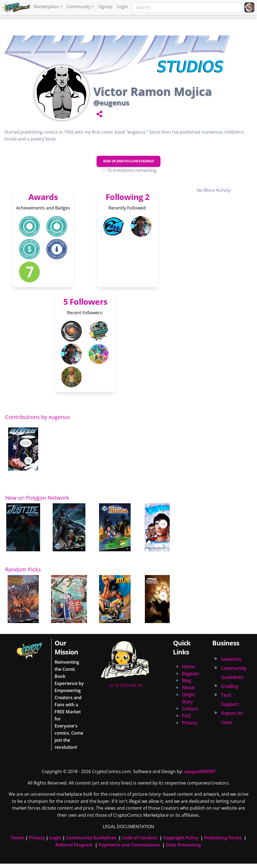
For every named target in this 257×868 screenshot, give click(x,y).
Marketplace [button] (46, 7)
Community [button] (79, 7)
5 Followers (85, 302)
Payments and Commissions (129, 845)
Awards (43, 197)
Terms (18, 838)
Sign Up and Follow (129, 161)
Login (122, 7)
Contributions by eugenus (38, 417)
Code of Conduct (140, 838)
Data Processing (183, 845)
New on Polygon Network (37, 498)
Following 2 (127, 197)
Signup (105, 7)
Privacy (189, 723)
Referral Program (74, 845)
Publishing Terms (223, 838)
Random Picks (23, 569)
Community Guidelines (91, 838)
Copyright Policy (181, 838)
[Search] (187, 7)
